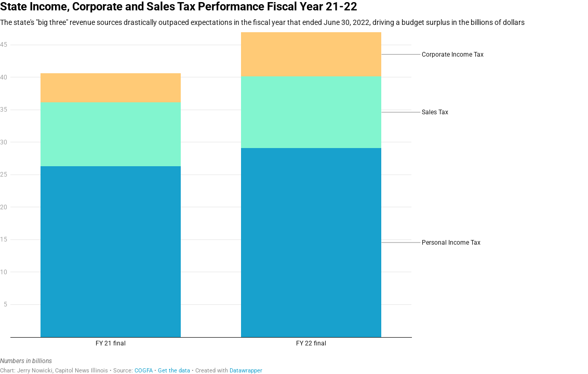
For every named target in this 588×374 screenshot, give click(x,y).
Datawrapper (246, 371)
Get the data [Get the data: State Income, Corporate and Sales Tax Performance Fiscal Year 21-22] (174, 371)
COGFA (144, 371)
